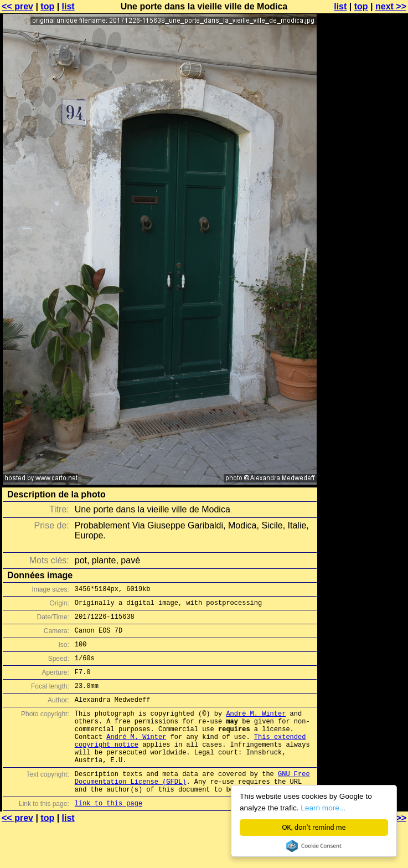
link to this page (109, 836)
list (68, 6)
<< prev (17, 6)
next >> (391, 6)
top (47, 6)
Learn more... (323, 808)
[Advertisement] (363, 143)
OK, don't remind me (314, 827)
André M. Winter (256, 730)
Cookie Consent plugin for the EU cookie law (314, 846)
